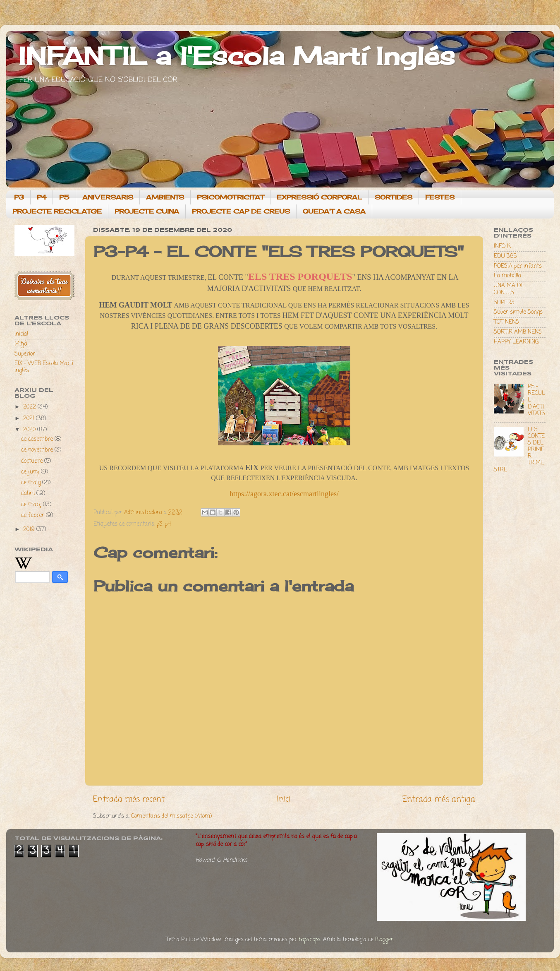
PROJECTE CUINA (147, 211)
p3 (160, 524)
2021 (30, 419)
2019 (30, 530)
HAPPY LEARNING (516, 342)
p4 (168, 524)
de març (32, 505)
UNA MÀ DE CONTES (509, 289)
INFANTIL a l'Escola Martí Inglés (237, 56)
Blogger (384, 940)
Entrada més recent (129, 800)
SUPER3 (504, 303)
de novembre (38, 450)
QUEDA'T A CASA (334, 211)
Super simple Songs (518, 312)
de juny (31, 472)
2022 (30, 407)
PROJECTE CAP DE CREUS (241, 211)
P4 (42, 197)
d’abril (29, 494)
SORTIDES (394, 197)
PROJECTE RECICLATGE (57, 211)
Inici (284, 800)
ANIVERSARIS (108, 197)
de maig (32, 483)
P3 (19, 197)
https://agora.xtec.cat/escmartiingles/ (284, 494)
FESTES (440, 197)
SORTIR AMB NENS (518, 332)
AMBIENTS (165, 197)
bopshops (310, 940)
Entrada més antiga (439, 800)
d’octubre (33, 461)
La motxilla (507, 276)
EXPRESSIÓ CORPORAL (319, 197)
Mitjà (21, 344)
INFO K (502, 246)
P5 (64, 197)
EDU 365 (505, 256)
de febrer (34, 516)
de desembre (38, 439)
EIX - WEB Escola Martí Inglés (44, 367)
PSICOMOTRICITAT (230, 197)
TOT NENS (506, 322)
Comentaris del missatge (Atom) (171, 816)
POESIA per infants (518, 266)
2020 (30, 430)
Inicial (21, 334)
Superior (25, 354)
